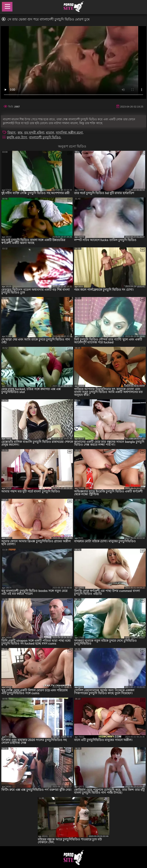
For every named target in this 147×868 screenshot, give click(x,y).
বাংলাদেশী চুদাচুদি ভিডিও (45, 137)
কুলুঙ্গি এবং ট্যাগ (17, 137)
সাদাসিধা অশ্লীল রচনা (69, 132)
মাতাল (50, 132)
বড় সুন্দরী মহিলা (34, 132)
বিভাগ (12, 132)
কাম (20, 132)
